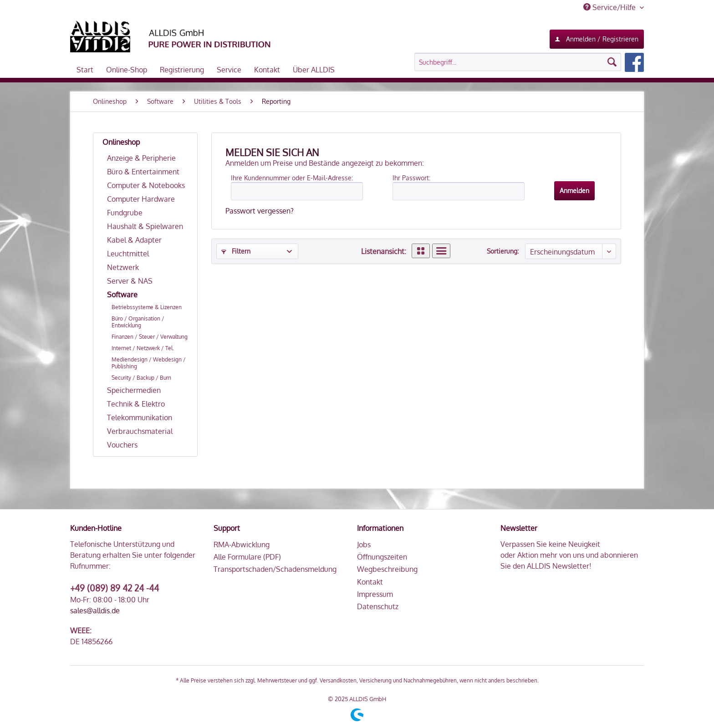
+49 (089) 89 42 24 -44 (115, 588)
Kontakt (370, 582)
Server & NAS (130, 281)
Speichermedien (134, 390)
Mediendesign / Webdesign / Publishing (149, 363)
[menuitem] (529, 62)
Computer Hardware (141, 199)
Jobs (364, 545)
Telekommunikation (140, 417)
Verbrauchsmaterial (140, 431)
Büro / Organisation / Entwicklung (138, 322)
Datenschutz (378, 606)
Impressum (375, 594)
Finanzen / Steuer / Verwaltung (150, 337)
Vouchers (122, 445)
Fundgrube (125, 213)
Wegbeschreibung (387, 569)
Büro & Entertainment (143, 172)
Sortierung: (503, 251)
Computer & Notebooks (146, 185)
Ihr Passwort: (411, 178)
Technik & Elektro (136, 404)
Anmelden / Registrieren (597, 37)
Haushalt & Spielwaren (145, 226)
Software (122, 295)
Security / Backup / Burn (141, 378)
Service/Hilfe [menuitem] (610, 7)
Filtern (236, 251)
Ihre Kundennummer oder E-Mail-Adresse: (292, 178)
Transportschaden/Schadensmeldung (275, 569)
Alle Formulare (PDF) (247, 557)
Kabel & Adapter (134, 240)
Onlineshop (121, 142)
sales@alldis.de (95, 611)
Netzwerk (123, 267)
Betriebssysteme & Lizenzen (147, 307)
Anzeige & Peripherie (141, 158)
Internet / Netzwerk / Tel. (143, 348)
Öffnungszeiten (382, 557)
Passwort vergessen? (260, 211)
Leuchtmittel (128, 254)
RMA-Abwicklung (242, 545)
